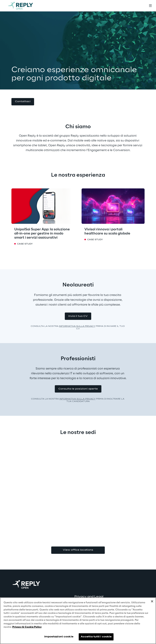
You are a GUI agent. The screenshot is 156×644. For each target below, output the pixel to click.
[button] (23, 102)
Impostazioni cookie (59, 637)
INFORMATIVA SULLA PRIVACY (77, 326)
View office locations (78, 550)
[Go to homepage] (24, 6)
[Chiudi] (152, 601)
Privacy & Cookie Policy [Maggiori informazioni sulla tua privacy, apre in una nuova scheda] (27, 627)
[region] (78, 621)
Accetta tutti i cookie (96, 637)
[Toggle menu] (150, 6)
